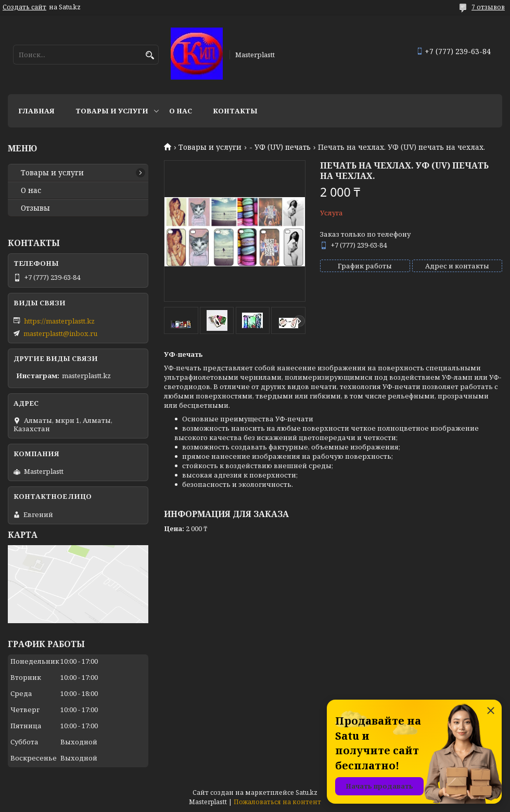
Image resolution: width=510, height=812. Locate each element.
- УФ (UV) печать (280, 147)
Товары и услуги (112, 111)
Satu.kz (307, 792)
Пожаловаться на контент (277, 802)
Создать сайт (24, 7)
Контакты (235, 111)
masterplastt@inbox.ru (60, 333)
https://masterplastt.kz (59, 321)
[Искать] (150, 55)
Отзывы (35, 208)
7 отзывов (488, 7)
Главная (36, 111)
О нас (181, 111)
